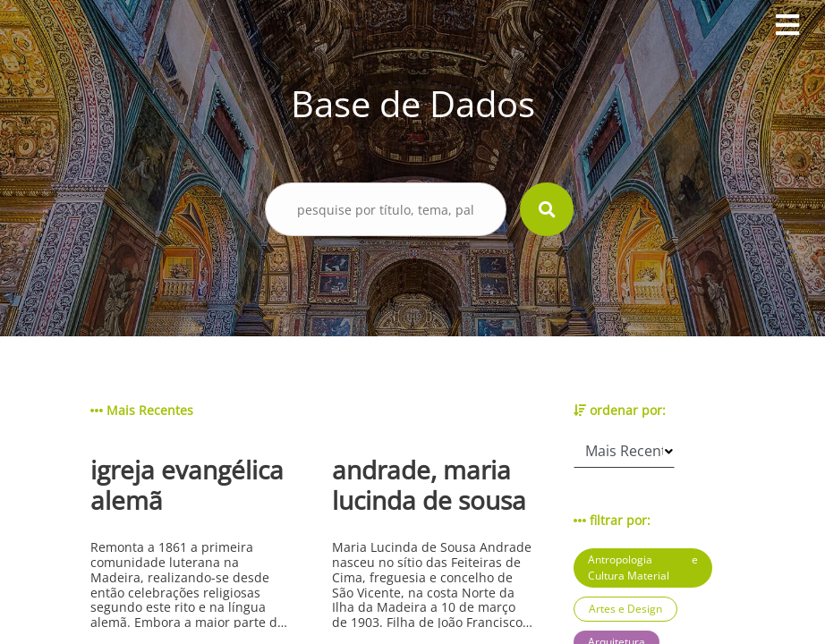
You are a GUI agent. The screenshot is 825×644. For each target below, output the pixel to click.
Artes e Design (625, 609)
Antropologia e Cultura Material (643, 568)
